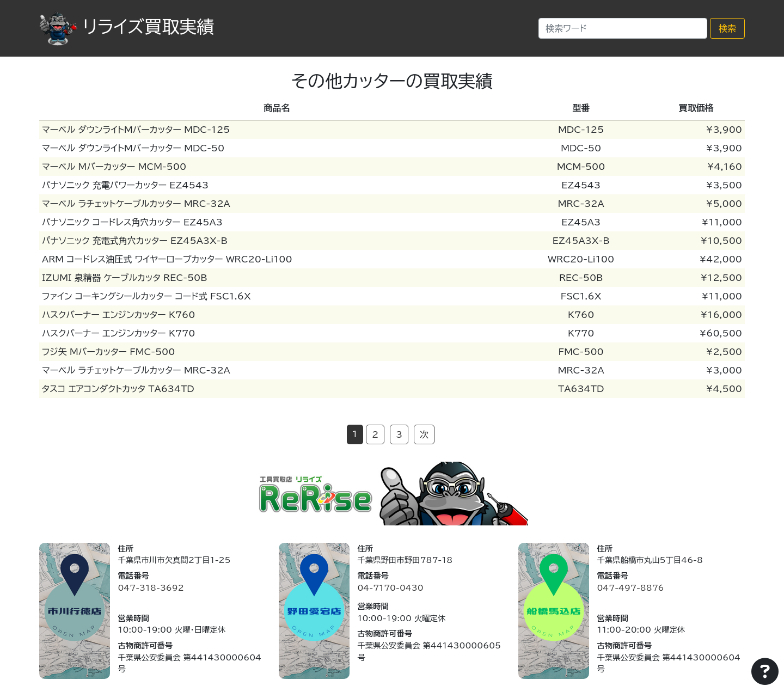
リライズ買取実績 (127, 27)
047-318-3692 (151, 588)
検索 (727, 28)
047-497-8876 (630, 588)
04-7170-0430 (390, 588)
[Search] (623, 28)
